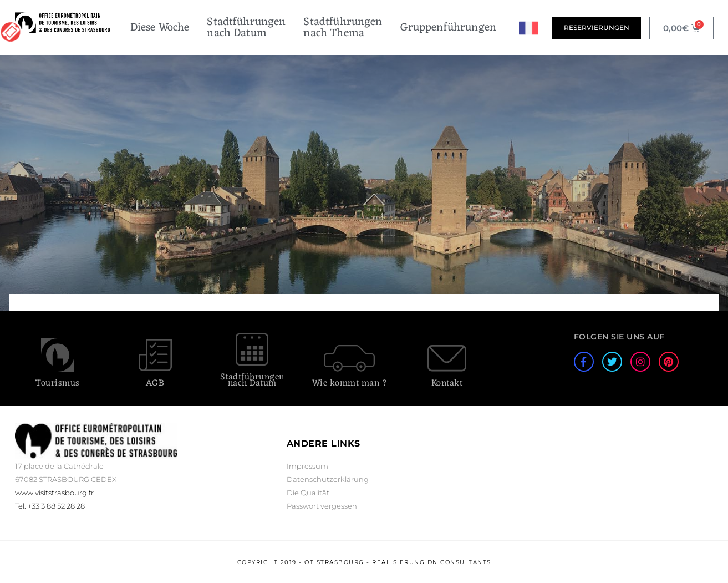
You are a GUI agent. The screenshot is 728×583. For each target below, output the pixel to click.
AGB (155, 383)
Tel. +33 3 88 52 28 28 (50, 506)
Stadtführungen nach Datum (252, 380)
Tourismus (58, 383)
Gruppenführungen (448, 28)
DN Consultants (459, 562)
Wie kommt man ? (350, 383)
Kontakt (447, 383)
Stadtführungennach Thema (343, 28)
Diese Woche (160, 28)
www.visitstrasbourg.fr (54, 493)
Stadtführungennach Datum (246, 28)
